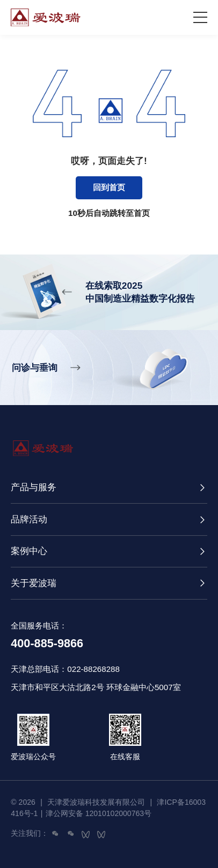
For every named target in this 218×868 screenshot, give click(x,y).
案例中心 (29, 551)
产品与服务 (34, 487)
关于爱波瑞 (34, 583)
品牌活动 (29, 519)
